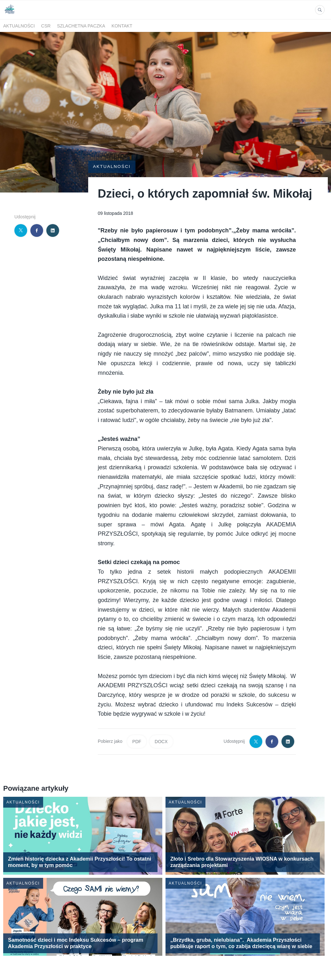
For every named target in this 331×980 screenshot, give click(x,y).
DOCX (161, 730)
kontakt (122, 26)
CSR (46, 26)
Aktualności (19, 26)
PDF (137, 730)
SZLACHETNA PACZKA (81, 26)
